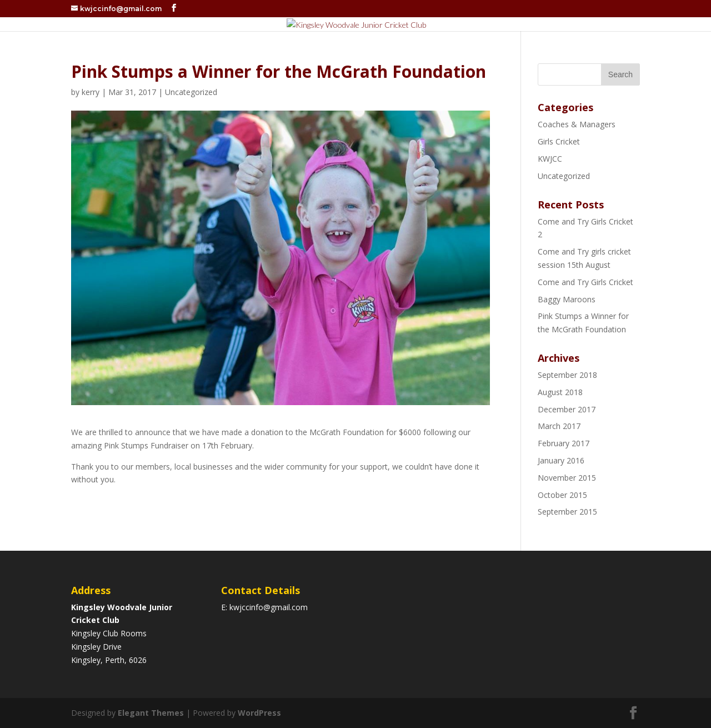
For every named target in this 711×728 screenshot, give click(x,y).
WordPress (259, 713)
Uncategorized (191, 92)
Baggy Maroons (567, 299)
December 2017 (567, 409)
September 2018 (567, 375)
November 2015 (567, 478)
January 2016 (561, 460)
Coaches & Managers (577, 124)
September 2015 (567, 512)
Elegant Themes (151, 713)
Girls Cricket (559, 141)
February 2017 (564, 443)
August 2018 (560, 392)
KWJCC (550, 159)
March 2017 (559, 426)
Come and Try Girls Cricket (585, 282)
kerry (91, 92)
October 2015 (562, 495)
